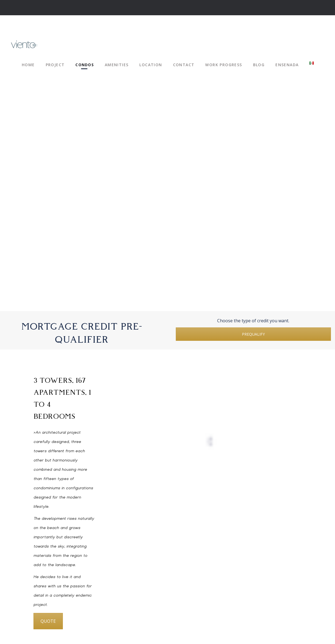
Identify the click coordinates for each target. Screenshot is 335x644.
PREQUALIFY (253, 334)
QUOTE (48, 621)
